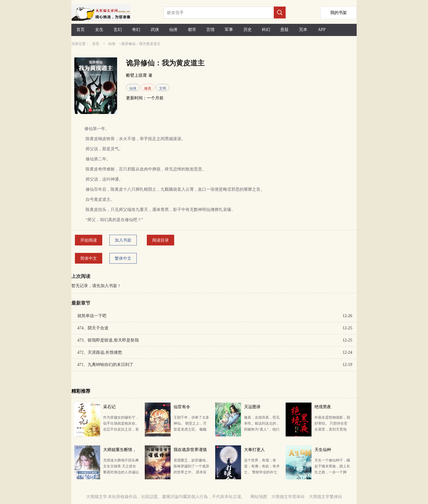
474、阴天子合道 (93, 328)
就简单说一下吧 (92, 316)
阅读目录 (160, 240)
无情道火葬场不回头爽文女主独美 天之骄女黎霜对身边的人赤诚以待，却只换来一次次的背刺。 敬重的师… (121, 472)
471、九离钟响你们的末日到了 (105, 365)
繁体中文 (123, 258)
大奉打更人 (254, 450)
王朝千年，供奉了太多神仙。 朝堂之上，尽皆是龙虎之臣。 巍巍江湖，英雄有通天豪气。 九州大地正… (191, 429)
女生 (99, 30)
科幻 (266, 30)
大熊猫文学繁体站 (325, 497)
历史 (248, 30)
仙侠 (173, 30)
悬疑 (284, 30)
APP (322, 30)
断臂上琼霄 (136, 75)
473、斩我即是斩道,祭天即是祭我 (108, 340)
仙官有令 (182, 407)
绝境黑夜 (323, 407)
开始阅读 (89, 240)
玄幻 (118, 30)
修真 (148, 88)
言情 (210, 30)
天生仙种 (323, 450)
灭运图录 (252, 407)
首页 (81, 30)
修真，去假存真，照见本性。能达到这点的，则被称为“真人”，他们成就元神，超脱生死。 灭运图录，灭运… (262, 429)
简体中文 (89, 258)
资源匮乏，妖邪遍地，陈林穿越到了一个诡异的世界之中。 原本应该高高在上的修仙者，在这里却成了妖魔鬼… (191, 472)
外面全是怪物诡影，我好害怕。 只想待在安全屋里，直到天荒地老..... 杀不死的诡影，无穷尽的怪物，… (332, 429)
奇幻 (136, 30)
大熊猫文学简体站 (288, 497)
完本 (303, 30)
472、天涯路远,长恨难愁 (100, 352)
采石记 (109, 407)
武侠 (155, 30)
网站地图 (259, 497)
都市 (192, 30)
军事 (229, 30)
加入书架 (123, 240)
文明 (163, 88)
